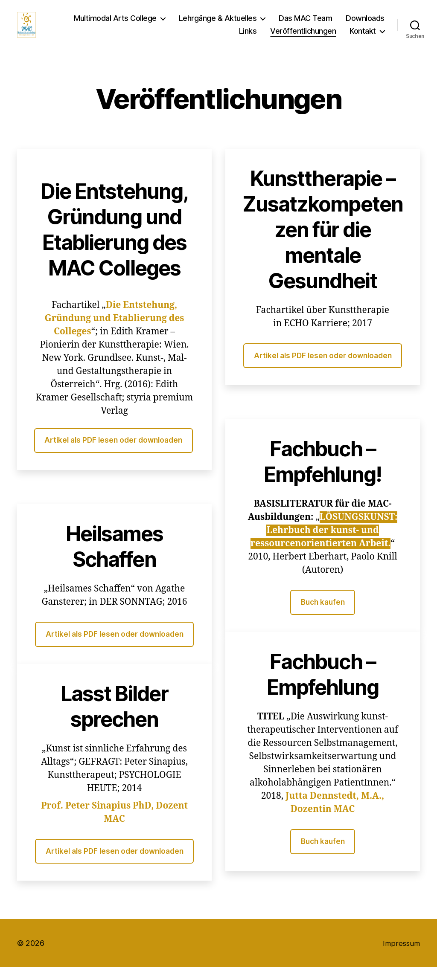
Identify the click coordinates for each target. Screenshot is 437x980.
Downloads (365, 25)
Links (248, 37)
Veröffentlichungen (303, 37)
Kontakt (363, 37)
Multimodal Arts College (115, 25)
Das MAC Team (305, 25)
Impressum (401, 956)
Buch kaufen (323, 615)
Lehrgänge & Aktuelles (218, 25)
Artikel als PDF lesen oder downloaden (113, 453)
